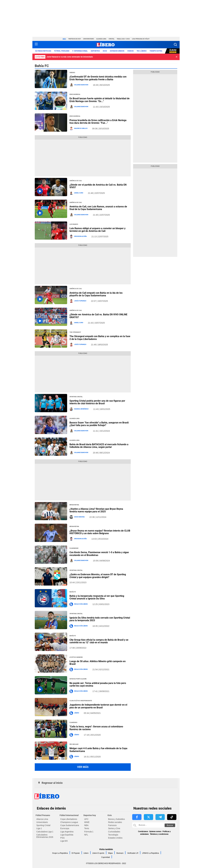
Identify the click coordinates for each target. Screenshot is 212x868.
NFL (86, 835)
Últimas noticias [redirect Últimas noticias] (43, 51)
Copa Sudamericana (70, 825)
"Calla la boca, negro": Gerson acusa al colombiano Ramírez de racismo (96, 728)
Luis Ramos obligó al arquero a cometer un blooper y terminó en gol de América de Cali (97, 230)
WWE (87, 822)
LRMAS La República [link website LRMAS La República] (150, 853)
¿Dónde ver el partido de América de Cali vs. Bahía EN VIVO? (98, 186)
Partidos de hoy (75, 39)
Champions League (69, 822)
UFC (86, 819)
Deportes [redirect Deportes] (95, 51)
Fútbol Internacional (69, 815)
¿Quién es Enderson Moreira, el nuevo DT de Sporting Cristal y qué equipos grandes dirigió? (98, 576)
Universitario (89, 39)
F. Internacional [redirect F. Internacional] (80, 51)
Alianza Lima (101, 39)
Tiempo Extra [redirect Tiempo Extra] (156, 51)
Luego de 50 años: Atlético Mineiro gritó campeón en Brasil (98, 663)
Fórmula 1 (89, 832)
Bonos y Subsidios (117, 819)
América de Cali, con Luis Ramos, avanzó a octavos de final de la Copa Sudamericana (98, 208)
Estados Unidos (115, 838)
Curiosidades (114, 832)
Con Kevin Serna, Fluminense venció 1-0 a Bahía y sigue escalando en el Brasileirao (99, 554)
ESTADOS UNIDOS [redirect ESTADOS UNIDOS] (117, 51)
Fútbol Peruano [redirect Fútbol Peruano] (62, 51)
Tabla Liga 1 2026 (123, 39)
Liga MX (64, 841)
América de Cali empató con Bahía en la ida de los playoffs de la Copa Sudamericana (96, 294)
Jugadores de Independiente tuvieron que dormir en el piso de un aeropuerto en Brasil (98, 706)
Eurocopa (65, 828)
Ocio (110, 815)
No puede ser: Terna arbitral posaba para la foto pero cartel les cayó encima (98, 684)
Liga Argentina (67, 832)
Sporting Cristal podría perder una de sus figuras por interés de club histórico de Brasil (97, 402)
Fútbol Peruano (43, 815)
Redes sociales (115, 822)
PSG (63, 838)
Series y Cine (114, 828)
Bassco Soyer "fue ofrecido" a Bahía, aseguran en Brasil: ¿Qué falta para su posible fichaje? (99, 424)
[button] (175, 45)
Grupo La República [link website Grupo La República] (60, 853)
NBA (86, 825)
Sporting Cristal (43, 825)
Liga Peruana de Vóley (141, 39)
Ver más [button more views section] (83, 767)
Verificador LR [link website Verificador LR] (133, 853)
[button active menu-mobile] (36, 45)
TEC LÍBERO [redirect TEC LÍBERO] (142, 51)
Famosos (112, 825)
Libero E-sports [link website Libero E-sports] (98, 853)
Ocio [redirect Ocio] (105, 51)
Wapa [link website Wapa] (110, 853)
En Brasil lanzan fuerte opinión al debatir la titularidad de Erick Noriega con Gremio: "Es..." (100, 100)
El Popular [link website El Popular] (76, 853)
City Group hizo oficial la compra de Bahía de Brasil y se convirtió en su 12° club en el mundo (99, 641)
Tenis (87, 828)
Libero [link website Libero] (86, 853)
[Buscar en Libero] (154, 825)
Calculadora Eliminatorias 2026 (45, 836)
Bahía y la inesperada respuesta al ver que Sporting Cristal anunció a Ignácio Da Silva (97, 597)
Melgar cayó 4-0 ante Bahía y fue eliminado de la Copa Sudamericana (98, 750)
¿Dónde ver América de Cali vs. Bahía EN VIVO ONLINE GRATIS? (98, 316)
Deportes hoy (90, 815)
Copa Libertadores (69, 819)
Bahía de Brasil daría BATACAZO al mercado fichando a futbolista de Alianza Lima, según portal (99, 446)
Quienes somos (155, 831)
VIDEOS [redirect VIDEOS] (130, 51)
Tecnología (113, 835)
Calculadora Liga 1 (45, 832)
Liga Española (67, 835)
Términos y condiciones (159, 834)
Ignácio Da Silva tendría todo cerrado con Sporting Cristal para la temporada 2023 (100, 619)
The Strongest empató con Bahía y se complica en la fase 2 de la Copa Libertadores (100, 338)
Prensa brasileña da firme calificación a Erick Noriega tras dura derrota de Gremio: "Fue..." (98, 122)
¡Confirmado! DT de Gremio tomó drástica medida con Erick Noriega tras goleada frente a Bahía (98, 78)
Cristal (112, 39)
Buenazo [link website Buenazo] (120, 853)
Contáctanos (143, 831)
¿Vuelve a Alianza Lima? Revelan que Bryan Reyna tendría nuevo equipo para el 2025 (96, 510)
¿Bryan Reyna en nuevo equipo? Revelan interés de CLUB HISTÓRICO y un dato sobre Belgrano (100, 532)
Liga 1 (39, 828)
